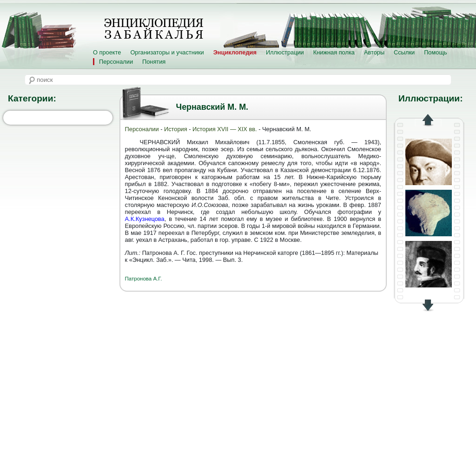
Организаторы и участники (167, 52)
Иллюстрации (285, 52)
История (176, 129)
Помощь (435, 52)
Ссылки (404, 52)
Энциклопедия (235, 52)
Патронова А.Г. (144, 279)
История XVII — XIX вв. (225, 129)
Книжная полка (334, 52)
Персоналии (116, 62)
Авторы (374, 52)
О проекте (107, 52)
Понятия (154, 62)
